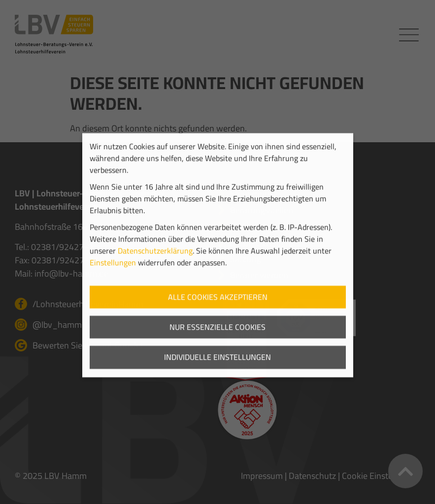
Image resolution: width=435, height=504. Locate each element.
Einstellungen (113, 272)
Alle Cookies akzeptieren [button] (218, 306)
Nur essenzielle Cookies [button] (217, 337)
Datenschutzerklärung (155, 260)
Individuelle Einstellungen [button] (217, 367)
